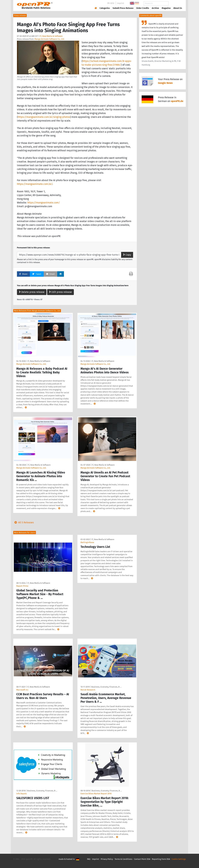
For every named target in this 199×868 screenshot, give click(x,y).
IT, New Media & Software (51, 36)
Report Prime (22, 586)
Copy (127, 255)
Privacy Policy (107, 859)
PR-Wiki (111, 3)
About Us (178, 8)
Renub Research (88, 690)
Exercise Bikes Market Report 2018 (96, 794)
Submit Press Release (123, 8)
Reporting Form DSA (161, 859)
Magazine (166, 8)
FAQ (89, 859)
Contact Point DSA (142, 859)
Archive (155, 8)
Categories (105, 8)
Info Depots (22, 794)
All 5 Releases (23, 522)
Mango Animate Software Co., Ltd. (50, 39)
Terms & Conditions (123, 859)
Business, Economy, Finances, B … (106, 687)
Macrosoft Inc (22, 690)
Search (175, 3)
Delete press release (32, 292)
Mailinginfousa (87, 542)
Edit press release (60, 292)
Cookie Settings (179, 859)
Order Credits (143, 8)
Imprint (121, 3)
